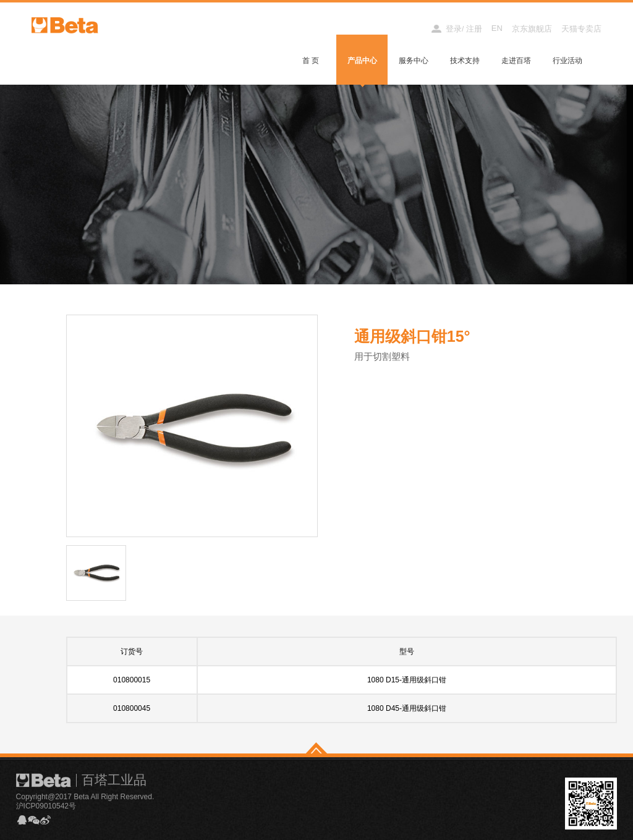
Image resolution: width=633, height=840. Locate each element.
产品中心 (362, 61)
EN (497, 28)
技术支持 (465, 61)
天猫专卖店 (581, 29)
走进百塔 (516, 61)
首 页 (311, 61)
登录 (454, 29)
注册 (474, 29)
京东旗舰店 (532, 29)
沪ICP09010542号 (46, 806)
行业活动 (567, 61)
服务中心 (414, 61)
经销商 (408, 29)
